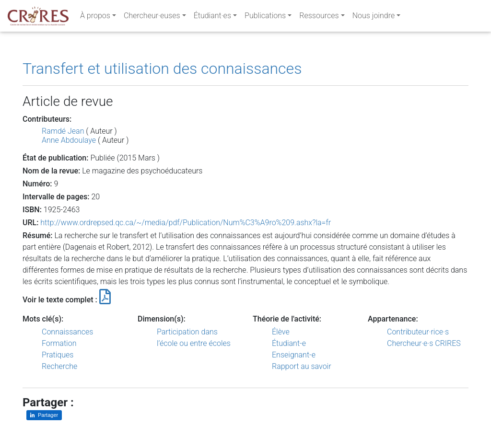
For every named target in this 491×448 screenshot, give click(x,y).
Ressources (319, 17)
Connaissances (67, 332)
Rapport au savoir (302, 366)
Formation (59, 343)
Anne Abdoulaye (69, 140)
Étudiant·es (212, 17)
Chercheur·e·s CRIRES (424, 343)
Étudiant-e (289, 343)
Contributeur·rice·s (418, 332)
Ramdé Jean (63, 131)
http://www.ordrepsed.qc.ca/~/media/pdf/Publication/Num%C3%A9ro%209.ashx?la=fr (186, 223)
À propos (95, 17)
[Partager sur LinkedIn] (44, 415)
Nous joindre (374, 17)
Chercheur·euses (152, 17)
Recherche (59, 366)
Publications (265, 17)
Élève (281, 332)
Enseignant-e (294, 355)
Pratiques (58, 355)
